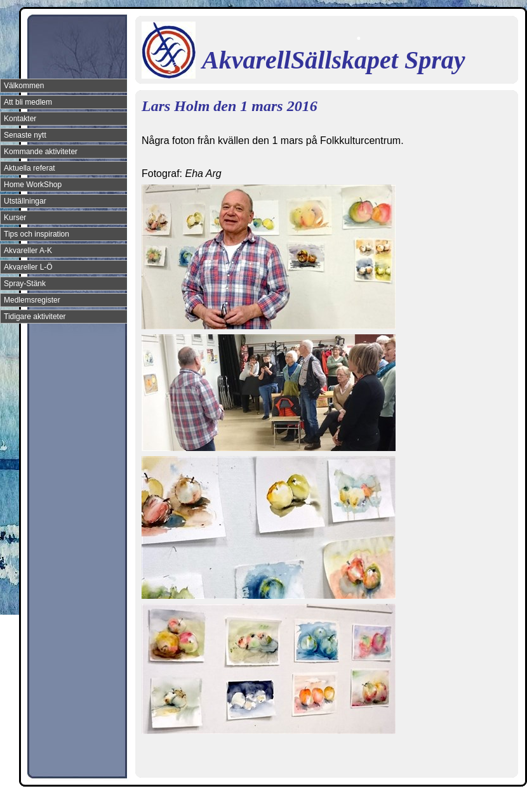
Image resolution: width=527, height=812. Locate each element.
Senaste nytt (25, 135)
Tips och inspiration (37, 234)
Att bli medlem (28, 102)
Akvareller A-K (28, 251)
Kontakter (20, 119)
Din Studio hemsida (497, 801)
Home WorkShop (33, 185)
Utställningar (25, 201)
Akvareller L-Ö (28, 267)
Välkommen (24, 86)
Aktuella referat (30, 168)
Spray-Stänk (25, 284)
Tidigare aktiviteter (35, 317)
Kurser (15, 218)
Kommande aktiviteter (41, 152)
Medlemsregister (32, 300)
